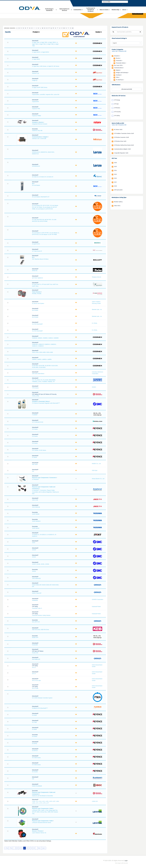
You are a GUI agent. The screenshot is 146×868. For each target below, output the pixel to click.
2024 (115, 170)
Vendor (99, 32)
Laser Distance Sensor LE (39, 833)
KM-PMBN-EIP (36, 659)
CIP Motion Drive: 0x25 (120, 141)
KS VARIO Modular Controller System (42, 698)
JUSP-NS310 (36, 528)
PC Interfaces (120, 80)
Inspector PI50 (36, 109)
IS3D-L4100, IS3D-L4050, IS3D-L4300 (43, 352)
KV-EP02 (35, 744)
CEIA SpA (95, 470)
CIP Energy (117, 100)
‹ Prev (11, 848)
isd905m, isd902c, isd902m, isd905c (42, 359)
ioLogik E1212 (36, 244)
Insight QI (35, 80)
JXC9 (34, 543)
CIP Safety (117, 116)
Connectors (53, 478)
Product (36, 32)
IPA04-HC (35, 271)
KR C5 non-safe (36, 680)
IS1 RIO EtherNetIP (37, 324)
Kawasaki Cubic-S (37, 608)
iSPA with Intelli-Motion (38, 374)
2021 (115, 182)
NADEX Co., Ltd (96, 464)
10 (20, 848)
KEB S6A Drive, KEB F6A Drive (41, 630)
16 (34, 848)
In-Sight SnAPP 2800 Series (40, 87)
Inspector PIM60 (37, 116)
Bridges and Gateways (122, 73)
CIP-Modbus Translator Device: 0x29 (124, 133)
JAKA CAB (35, 500)
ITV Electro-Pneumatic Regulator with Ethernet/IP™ (46, 403)
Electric (41, 122)
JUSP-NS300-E (36, 521)
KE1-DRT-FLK (36, 622)
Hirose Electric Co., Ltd (98, 479)
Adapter (45, 137)
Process (40, 831)
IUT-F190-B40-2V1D (38, 422)
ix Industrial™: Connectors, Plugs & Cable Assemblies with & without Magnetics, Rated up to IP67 (46, 492)
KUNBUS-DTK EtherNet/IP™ (40, 708)
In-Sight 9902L (36, 59)
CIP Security (117, 112)
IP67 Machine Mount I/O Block (40, 259)
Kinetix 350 (35, 653)
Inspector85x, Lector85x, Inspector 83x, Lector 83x (46, 94)
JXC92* (34, 550)
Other (118, 77)
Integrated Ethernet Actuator (40, 124)
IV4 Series (35, 443)
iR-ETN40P (35, 310)
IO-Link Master (36, 185)
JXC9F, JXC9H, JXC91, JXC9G (41, 564)
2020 (115, 186)
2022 (115, 178)
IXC (33, 471)
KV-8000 (34, 729)
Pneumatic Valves (44, 401)
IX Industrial (35, 479)
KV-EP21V (35, 751)
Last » (44, 848)
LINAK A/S (95, 801)
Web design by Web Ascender (122, 863)
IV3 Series (35, 436)
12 (24, 848)
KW (33, 779)
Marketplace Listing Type (119, 197)
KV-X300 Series (36, 758)
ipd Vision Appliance (38, 278)
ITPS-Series (35, 388)
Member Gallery (118, 202)
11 (22, 848)
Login (126, 861)
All (73, 28)
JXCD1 (34, 571)
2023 (115, 174)
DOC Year (114, 158)
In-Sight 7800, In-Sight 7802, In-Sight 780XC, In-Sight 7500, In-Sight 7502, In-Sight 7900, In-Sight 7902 (45, 44)
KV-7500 (34, 722)
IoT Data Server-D (37, 251)
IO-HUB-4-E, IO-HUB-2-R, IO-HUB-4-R (43, 177)
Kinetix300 (35, 645)
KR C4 (34, 667)
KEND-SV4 (35, 637)
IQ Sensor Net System (38, 303)
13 (27, 848)
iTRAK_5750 (36, 396)
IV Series (35, 457)
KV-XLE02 (35, 772)
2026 (115, 163)
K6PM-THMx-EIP (37, 593)
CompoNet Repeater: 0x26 (121, 153)
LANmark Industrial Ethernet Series (42, 823)
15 (32, 848)
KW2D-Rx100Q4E (37, 786)
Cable (51, 808)
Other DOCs (117, 206)
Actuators (35, 122)
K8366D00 (35, 600)
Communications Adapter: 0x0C (122, 149)
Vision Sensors (36, 292)
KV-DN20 (35, 736)
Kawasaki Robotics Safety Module (41, 615)
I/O (33, 184)
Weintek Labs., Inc (97, 309)
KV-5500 (34, 715)
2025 (115, 167)
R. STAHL (95, 323)
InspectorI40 (35, 102)
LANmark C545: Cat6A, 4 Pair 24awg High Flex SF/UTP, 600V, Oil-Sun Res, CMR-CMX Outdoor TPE (45, 812)
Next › (40, 848)
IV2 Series (35, 429)
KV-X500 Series (36, 765)
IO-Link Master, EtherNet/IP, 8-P (41, 197)
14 (29, 848)
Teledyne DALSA (96, 277)
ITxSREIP (35, 415)
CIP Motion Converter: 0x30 (121, 137)
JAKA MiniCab (36, 507)
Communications (37, 137)
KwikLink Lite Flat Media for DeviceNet (43, 796)
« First (7, 848)
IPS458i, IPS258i (37, 294)
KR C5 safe (35, 688)
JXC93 (34, 557)
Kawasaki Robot (96, 607)
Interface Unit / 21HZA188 (39, 139)
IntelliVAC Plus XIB (37, 131)
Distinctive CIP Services (119, 96)
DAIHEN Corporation (98, 599)
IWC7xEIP (35, 464)
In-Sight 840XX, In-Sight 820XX (41, 52)
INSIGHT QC (36, 73)
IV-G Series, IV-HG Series (39, 450)
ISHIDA (94, 387)
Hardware (119, 75)
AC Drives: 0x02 (118, 130)
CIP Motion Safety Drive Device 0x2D (124, 145)
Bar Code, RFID (118, 65)
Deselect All (123, 51)
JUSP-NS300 (36, 514)
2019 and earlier (118, 190)
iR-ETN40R (35, 317)
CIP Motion (117, 108)
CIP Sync (116, 104)
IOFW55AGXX (36, 166)
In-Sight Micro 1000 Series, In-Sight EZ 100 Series (46, 66)
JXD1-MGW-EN (36, 578)
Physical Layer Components (40, 478)
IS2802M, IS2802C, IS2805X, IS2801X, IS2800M (45, 338)
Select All (115, 51)
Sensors (34, 831)
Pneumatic (119, 61)
